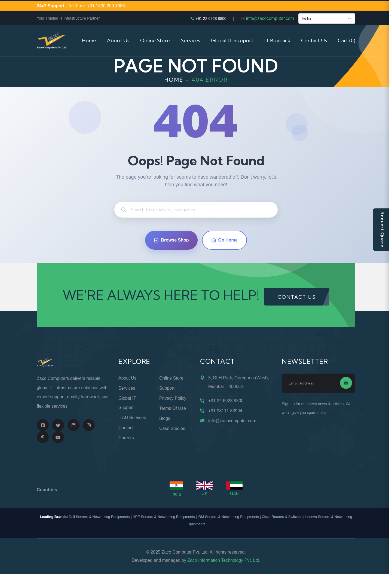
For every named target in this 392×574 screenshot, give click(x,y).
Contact (126, 428)
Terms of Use (173, 408)
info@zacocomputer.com (270, 18)
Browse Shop (171, 240)
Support (167, 388)
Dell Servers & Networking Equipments (99, 517)
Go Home (224, 240)
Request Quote (382, 229)
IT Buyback (277, 40)
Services (190, 40)
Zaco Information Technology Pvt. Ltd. (224, 560)
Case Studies (172, 428)
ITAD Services (132, 418)
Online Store (155, 40)
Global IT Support (232, 40)
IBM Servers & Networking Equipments (228, 517)
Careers (126, 438)
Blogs (165, 418)
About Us (118, 40)
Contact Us (314, 40)
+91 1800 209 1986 (106, 6)
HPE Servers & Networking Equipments (164, 517)
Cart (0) (347, 40)
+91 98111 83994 (225, 411)
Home (89, 40)
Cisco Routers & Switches (282, 517)
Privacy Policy (173, 398)
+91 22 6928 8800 (211, 19)
